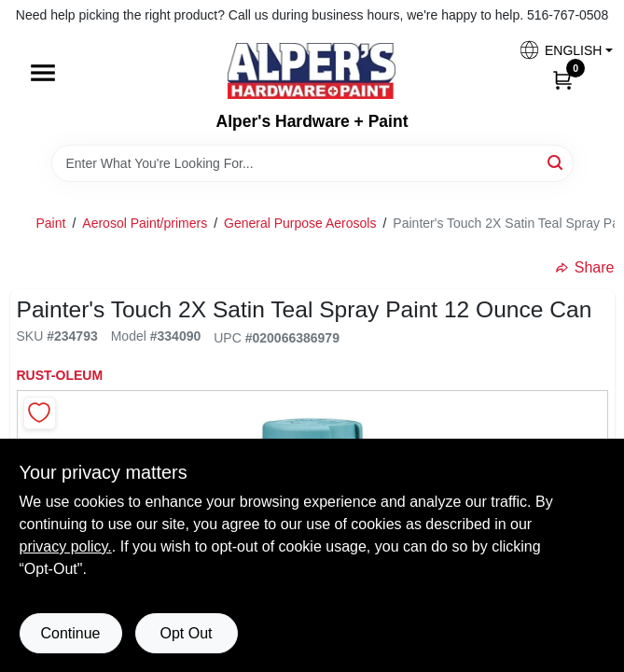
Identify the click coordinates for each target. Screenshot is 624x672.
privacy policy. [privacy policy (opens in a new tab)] (66, 546)
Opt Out (186, 633)
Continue (70, 633)
